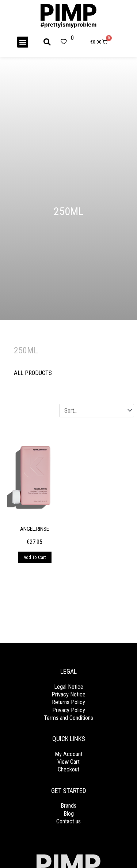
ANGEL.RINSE (35, 529)
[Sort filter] (97, 411)
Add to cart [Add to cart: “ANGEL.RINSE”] (35, 557)
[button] (23, 42)
